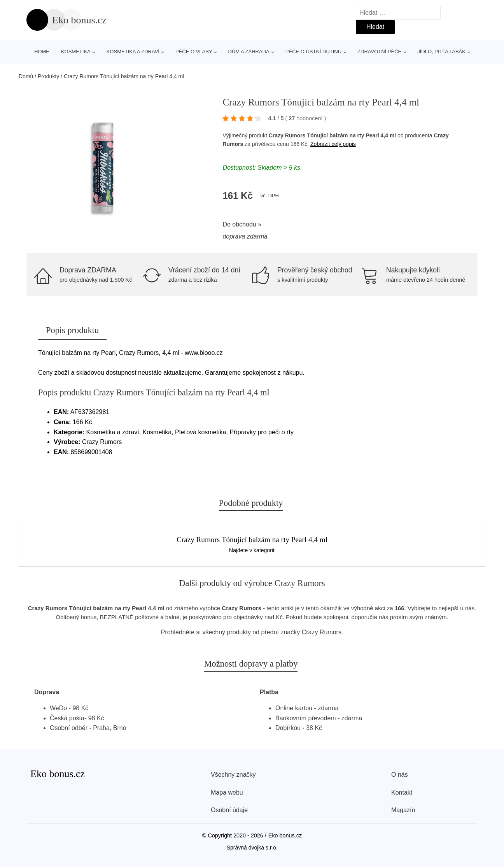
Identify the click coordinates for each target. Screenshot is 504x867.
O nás (400, 775)
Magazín (403, 810)
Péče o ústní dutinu (313, 52)
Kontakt (402, 792)
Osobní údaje (229, 810)
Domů (26, 76)
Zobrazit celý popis (333, 144)
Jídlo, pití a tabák (441, 52)
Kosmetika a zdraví (133, 52)
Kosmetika (76, 52)
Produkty (48, 76)
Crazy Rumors (322, 632)
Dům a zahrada (249, 52)
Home (42, 52)
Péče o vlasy (194, 52)
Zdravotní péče (379, 52)
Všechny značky (233, 775)
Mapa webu (227, 792)
